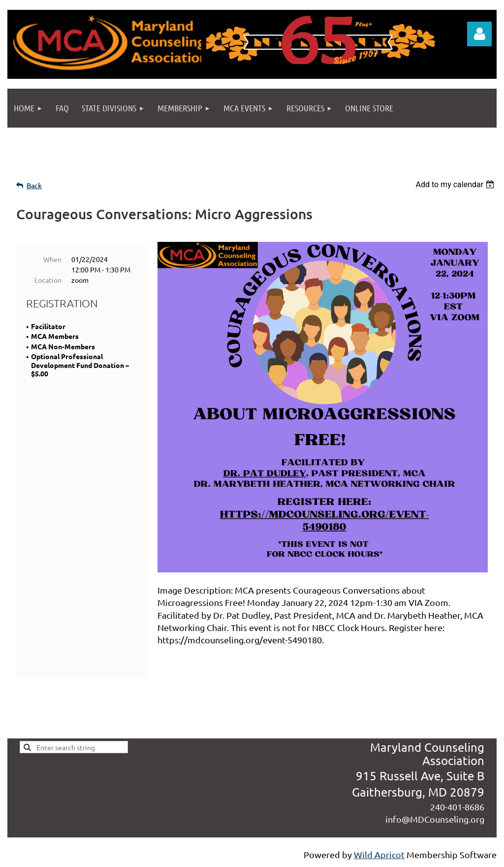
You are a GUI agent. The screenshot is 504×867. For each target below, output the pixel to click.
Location (48, 280)
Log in (479, 34)
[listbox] (456, 184)
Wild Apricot (379, 854)
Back (34, 185)
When (52, 259)
